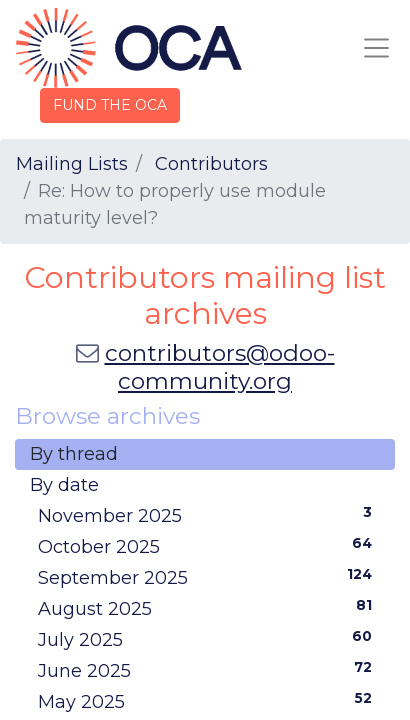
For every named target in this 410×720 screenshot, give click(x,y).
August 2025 (209, 608)
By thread (74, 454)
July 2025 (209, 639)
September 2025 (209, 577)
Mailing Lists (72, 164)
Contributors (211, 164)
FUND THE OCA (110, 105)
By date (64, 485)
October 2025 (209, 546)
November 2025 (209, 515)
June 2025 (209, 670)
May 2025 (209, 701)
